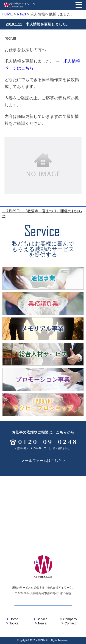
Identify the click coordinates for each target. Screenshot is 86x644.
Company (69, 619)
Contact (69, 623)
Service (40, 619)
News (40, 623)
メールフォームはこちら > (43, 461)
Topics (12, 623)
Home (12, 619)
